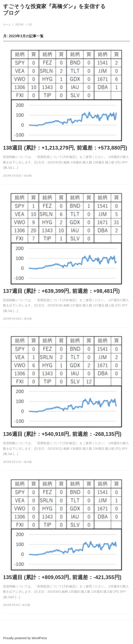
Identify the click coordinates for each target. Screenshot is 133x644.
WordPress (39, 638)
